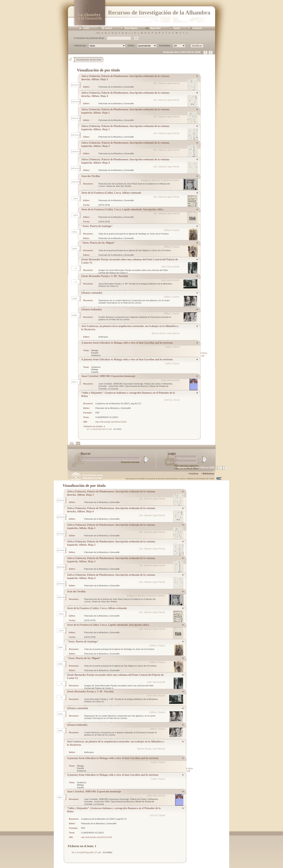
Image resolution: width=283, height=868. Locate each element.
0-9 (98, 33)
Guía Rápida (131, 28)
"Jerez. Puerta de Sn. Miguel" (98, 243)
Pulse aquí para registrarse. (187, 466)
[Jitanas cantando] (92, 293)
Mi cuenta (107, 28)
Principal (72, 60)
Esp (78, 443)
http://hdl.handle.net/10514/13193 (111, 422)
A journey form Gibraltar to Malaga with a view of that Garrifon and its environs (127, 343)
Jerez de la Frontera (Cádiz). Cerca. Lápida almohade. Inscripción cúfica (122, 209)
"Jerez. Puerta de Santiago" (97, 226)
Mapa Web (155, 28)
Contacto (197, 28)
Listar (86, 28)
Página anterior (206, 52)
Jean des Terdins (91, 176)
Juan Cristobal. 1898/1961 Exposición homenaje (108, 376)
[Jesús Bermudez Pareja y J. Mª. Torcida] (105, 276)
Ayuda (177, 28)
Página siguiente (211, 52)
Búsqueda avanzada (130, 462)
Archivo (194, 474)
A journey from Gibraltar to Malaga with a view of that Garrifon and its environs (127, 359)
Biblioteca (208, 474)
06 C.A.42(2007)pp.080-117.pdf (99, 429)
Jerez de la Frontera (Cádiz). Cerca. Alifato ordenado (111, 193)
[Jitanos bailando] (91, 309)
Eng (72, 443)
